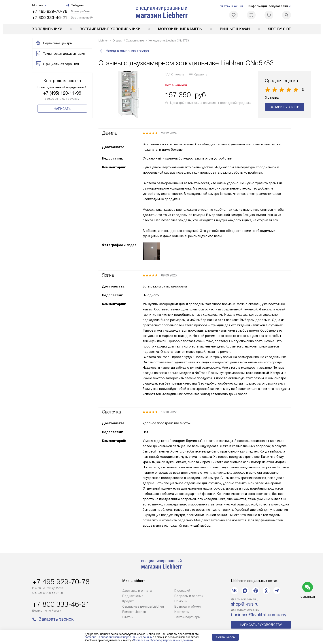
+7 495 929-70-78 (50, 11)
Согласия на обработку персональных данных (162, 640)
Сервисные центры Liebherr (143, 607)
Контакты (182, 612)
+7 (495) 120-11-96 (62, 93)
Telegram (75, 5)
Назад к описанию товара (124, 51)
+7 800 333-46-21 (50, 18)
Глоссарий (182, 591)
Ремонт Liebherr (134, 612)
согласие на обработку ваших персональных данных (118, 637)
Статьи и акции (231, 6)
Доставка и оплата (137, 591)
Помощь (181, 602)
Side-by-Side (279, 29)
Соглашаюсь (225, 637)
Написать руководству (261, 625)
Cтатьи (128, 618)
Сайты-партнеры (187, 618)
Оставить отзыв (284, 107)
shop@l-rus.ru (245, 605)
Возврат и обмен (188, 607)
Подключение (133, 596)
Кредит (128, 602)
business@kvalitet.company (259, 615)
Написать (62, 109)
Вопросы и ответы (189, 596)
